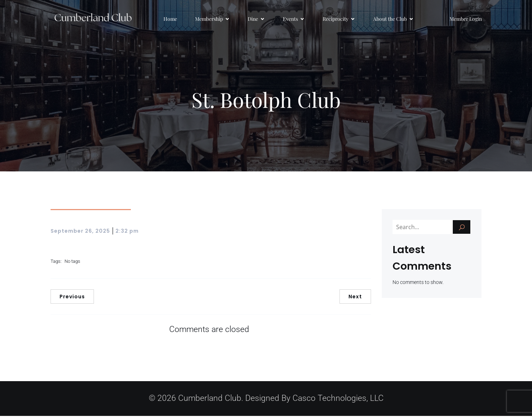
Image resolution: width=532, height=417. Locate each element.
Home (170, 20)
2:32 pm (127, 232)
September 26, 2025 (80, 232)
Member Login (466, 20)
